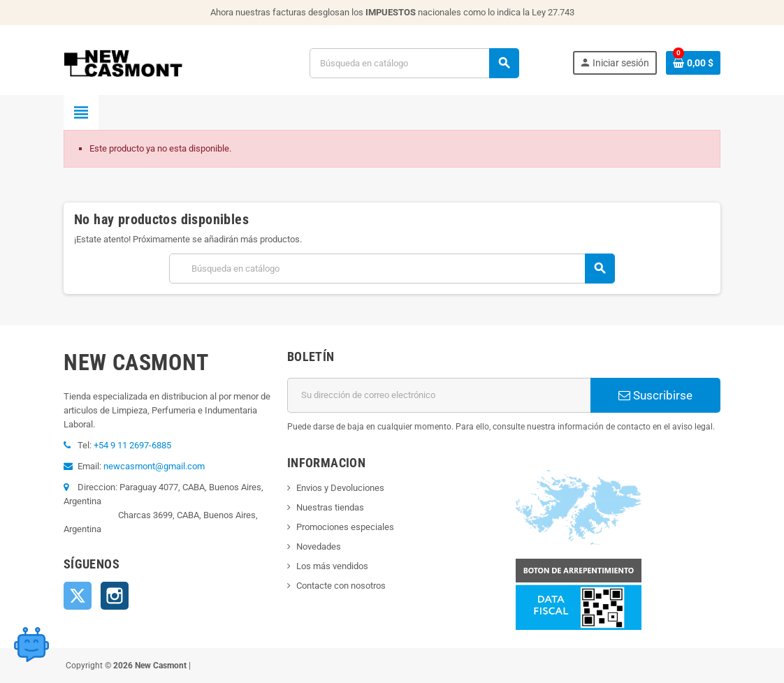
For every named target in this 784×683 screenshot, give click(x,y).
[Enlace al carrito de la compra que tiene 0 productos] (693, 63)
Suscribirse (655, 395)
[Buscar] (414, 63)
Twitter (78, 596)
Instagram (115, 596)
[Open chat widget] (31, 645)
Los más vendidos (332, 566)
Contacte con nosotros (341, 586)
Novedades (319, 546)
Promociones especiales (345, 527)
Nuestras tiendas (330, 507)
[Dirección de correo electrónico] (439, 395)
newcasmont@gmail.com (154, 466)
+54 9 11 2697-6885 (132, 445)
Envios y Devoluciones (340, 488)
